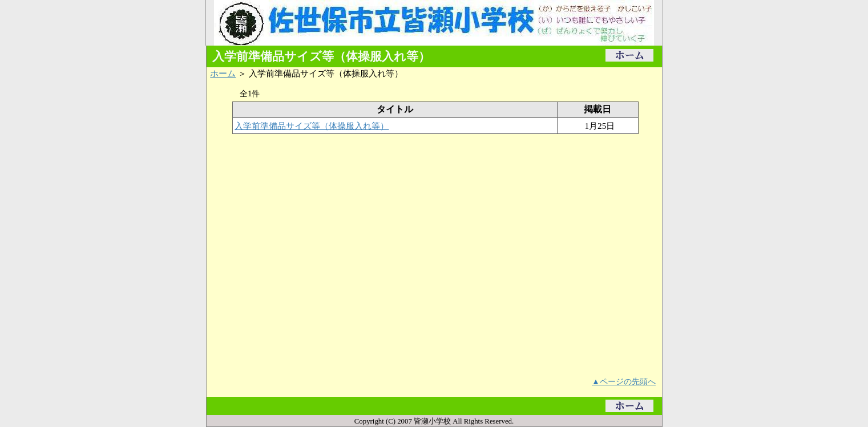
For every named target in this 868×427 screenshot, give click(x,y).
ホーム (223, 73)
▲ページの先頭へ (624, 381)
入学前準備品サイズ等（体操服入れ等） (312, 126)
